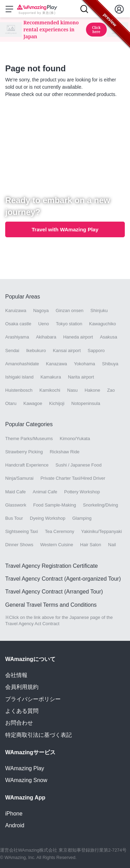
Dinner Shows (19, 545)
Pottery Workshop (82, 492)
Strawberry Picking (24, 452)
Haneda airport (78, 337)
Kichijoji (57, 403)
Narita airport (81, 377)
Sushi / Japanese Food (79, 465)
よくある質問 (22, 711)
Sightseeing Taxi (21, 531)
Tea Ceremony (59, 531)
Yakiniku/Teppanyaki (102, 531)
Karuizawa (16, 310)
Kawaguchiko (102, 324)
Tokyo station (69, 324)
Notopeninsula (86, 403)
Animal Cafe (45, 492)
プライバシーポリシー (33, 699)
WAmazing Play (25, 768)
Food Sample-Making (55, 505)
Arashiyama (17, 337)
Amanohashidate (22, 364)
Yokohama (84, 364)
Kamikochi (50, 390)
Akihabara (46, 337)
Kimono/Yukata (75, 439)
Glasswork (16, 505)
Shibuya (110, 364)
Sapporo (96, 351)
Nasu (72, 390)
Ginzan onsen (70, 310)
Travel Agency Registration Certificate (51, 566)
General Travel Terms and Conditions (51, 605)
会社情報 (16, 675)
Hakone (92, 390)
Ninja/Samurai (19, 478)
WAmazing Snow (26, 780)
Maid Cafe (15, 492)
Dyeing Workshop (47, 518)
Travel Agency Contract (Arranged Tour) (54, 592)
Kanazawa (57, 364)
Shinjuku (99, 310)
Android (15, 825)
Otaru (11, 403)
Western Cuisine (57, 545)
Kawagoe (33, 403)
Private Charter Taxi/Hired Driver (73, 478)
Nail (112, 545)
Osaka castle (18, 324)
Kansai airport (67, 351)
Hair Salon (91, 545)
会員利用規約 (22, 687)
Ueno (44, 324)
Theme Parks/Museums (29, 439)
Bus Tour (14, 518)
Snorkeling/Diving (100, 505)
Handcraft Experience (27, 465)
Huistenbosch (19, 390)
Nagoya (41, 310)
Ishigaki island (19, 377)
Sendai (12, 351)
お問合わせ (19, 723)
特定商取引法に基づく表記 (38, 735)
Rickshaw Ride (64, 452)
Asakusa (109, 337)
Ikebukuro (36, 351)
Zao (111, 390)
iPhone (14, 814)
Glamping (82, 518)
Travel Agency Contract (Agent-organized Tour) (63, 579)
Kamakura (51, 377)
